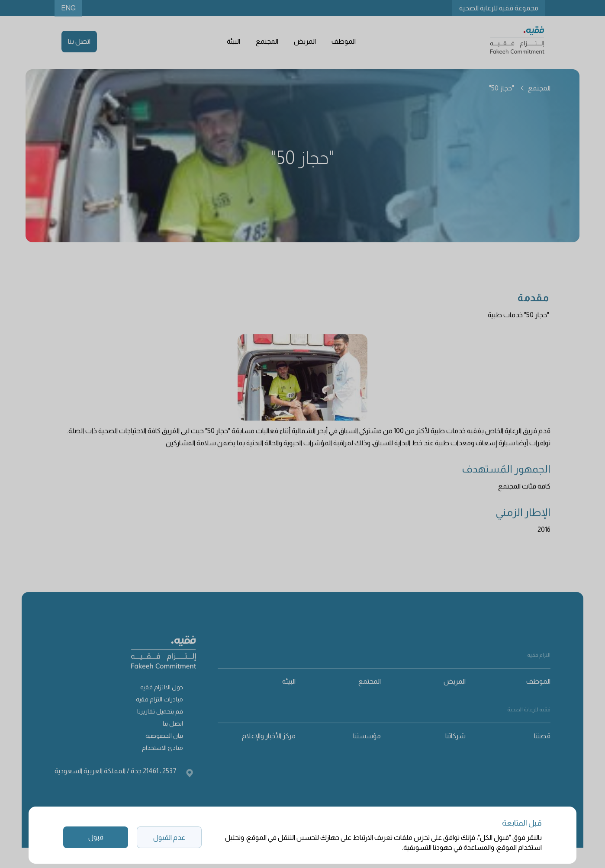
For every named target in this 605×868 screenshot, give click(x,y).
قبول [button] (96, 837)
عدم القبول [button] (169, 837)
